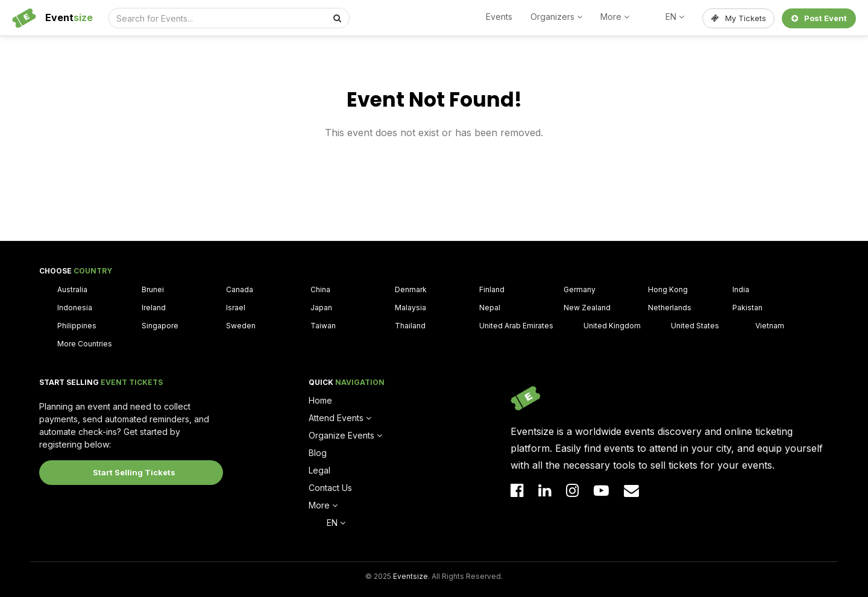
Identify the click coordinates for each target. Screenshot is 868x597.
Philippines (77, 326)
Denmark (411, 289)
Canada (240, 289)
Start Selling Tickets (134, 472)
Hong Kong (668, 289)
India (741, 289)
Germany (580, 289)
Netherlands (670, 308)
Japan (321, 308)
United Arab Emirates (516, 326)
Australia (72, 289)
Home (320, 400)
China (320, 289)
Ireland (154, 308)
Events (499, 17)
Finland (492, 289)
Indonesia (75, 308)
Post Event (819, 18)
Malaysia (410, 308)
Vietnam (770, 326)
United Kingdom (612, 326)
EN (675, 17)
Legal (319, 470)
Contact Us (330, 488)
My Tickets (739, 18)
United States (695, 326)
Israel (236, 308)
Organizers (556, 17)
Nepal (490, 308)
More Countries (85, 344)
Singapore (160, 326)
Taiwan (323, 326)
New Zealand (587, 308)
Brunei (153, 289)
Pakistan (747, 308)
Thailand (410, 326)
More (615, 17)
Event (69, 17)
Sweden (241, 326)
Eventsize (410, 576)
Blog (318, 453)
